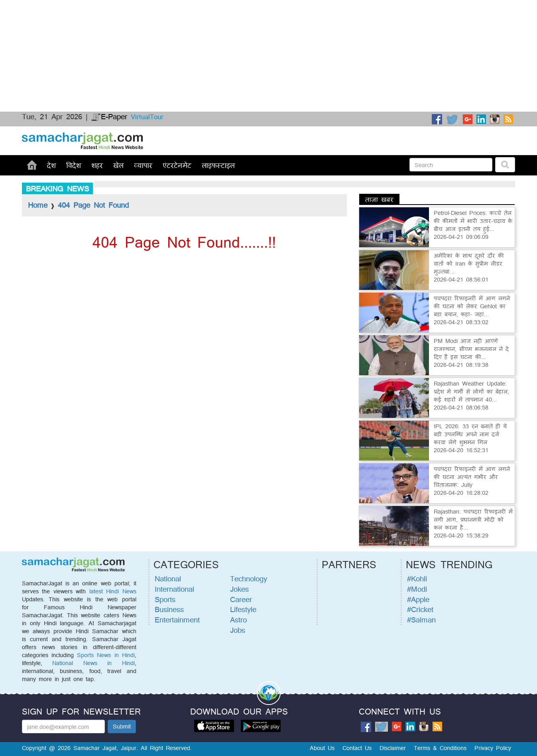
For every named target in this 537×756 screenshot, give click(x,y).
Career (241, 599)
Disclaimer (393, 748)
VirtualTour (147, 117)
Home (38, 205)
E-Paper (109, 116)
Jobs (238, 630)
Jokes (239, 589)
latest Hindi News (113, 591)
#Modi (417, 589)
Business (169, 609)
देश (51, 165)
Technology (249, 579)
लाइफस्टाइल (218, 165)
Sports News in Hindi (106, 655)
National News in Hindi (93, 663)
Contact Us (357, 748)
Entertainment (177, 620)
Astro (238, 620)
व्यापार (143, 165)
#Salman (421, 620)
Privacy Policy (493, 748)
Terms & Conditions (440, 748)
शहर (97, 165)
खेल (118, 165)
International (174, 589)
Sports (165, 599)
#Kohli (417, 579)
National (168, 579)
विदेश (74, 165)
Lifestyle (243, 609)
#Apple (418, 599)
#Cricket (420, 609)
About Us (322, 748)
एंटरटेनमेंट (177, 165)
